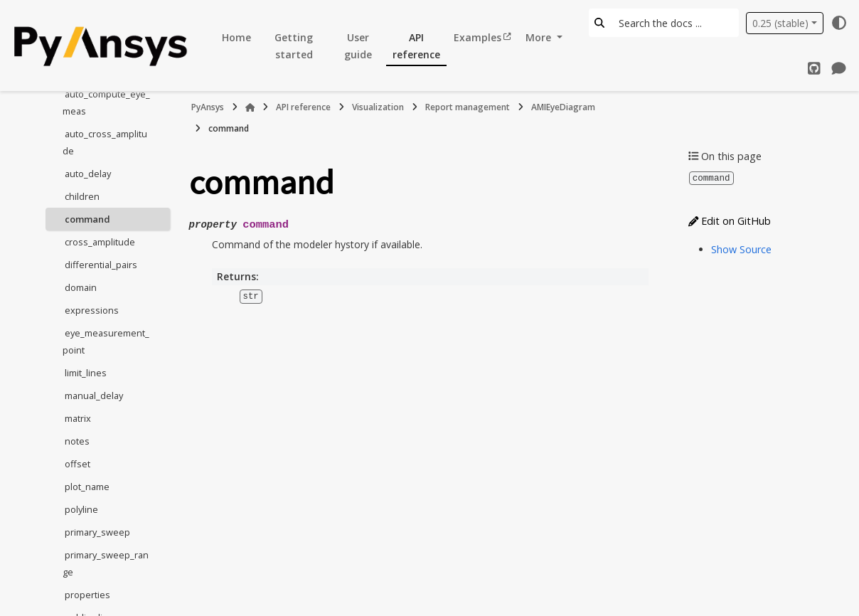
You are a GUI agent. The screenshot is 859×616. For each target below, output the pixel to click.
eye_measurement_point (106, 341)
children (82, 196)
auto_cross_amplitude (105, 142)
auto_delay (88, 174)
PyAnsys (208, 107)
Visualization (378, 107)
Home (236, 37)
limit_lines (86, 373)
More (540, 37)
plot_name (87, 487)
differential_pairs (101, 265)
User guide (358, 46)
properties (87, 595)
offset (78, 464)
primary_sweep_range (106, 563)
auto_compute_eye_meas (106, 102)
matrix (78, 418)
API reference (416, 46)
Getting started (294, 46)
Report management (468, 107)
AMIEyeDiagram (563, 107)
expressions (92, 310)
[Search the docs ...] (674, 23)
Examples (477, 37)
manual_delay (94, 395)
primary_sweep (97, 532)
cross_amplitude (100, 242)
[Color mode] (839, 23)
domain (81, 287)
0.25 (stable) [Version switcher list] (780, 23)
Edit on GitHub (730, 220)
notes (77, 441)
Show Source (741, 249)
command (87, 219)
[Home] (250, 107)
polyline (81, 509)
